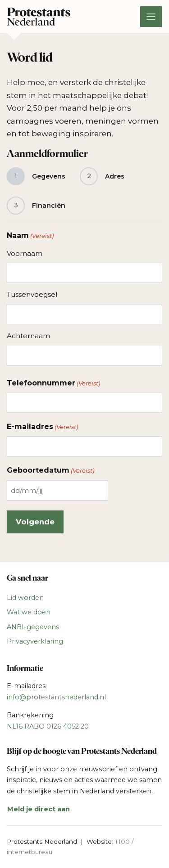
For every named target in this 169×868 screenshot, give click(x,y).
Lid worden (25, 598)
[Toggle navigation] (151, 17)
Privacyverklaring (35, 641)
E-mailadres (42, 427)
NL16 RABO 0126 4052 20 (48, 726)
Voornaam (25, 253)
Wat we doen (29, 612)
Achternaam (28, 336)
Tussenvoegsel (32, 294)
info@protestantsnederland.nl (56, 697)
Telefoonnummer (53, 383)
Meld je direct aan (39, 809)
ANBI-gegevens (33, 627)
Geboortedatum (50, 470)
